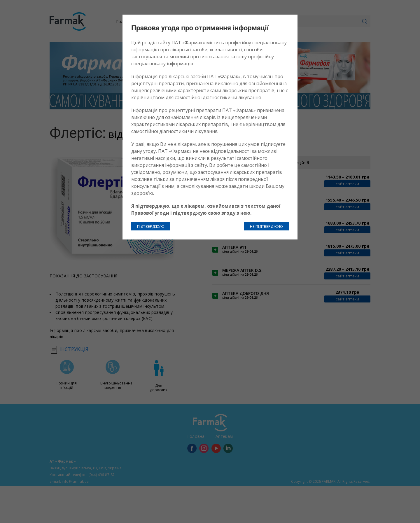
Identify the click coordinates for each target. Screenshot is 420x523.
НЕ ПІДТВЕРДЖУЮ (266, 226)
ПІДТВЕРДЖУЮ (151, 226)
